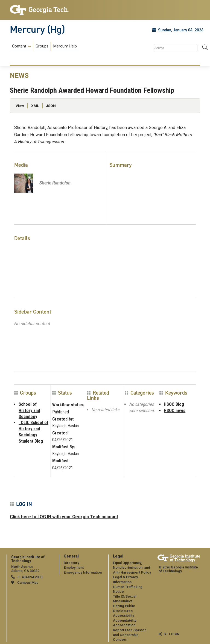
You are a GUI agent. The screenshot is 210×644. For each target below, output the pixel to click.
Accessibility (123, 615)
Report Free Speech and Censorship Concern (130, 635)
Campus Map (28, 582)
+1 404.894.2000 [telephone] (30, 577)
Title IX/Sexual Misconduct (125, 599)
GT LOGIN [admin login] (171, 634)
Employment (74, 567)
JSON (51, 106)
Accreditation (124, 625)
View (20, 106)
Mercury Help (65, 46)
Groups (42, 46)
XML (35, 106)
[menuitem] (44, 47)
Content (19, 46)
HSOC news (175, 411)
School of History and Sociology (29, 410)
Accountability (125, 620)
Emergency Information (83, 572)
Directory (71, 563)
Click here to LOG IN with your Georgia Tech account (64, 517)
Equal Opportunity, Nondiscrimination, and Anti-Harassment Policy (132, 568)
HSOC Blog (174, 404)
